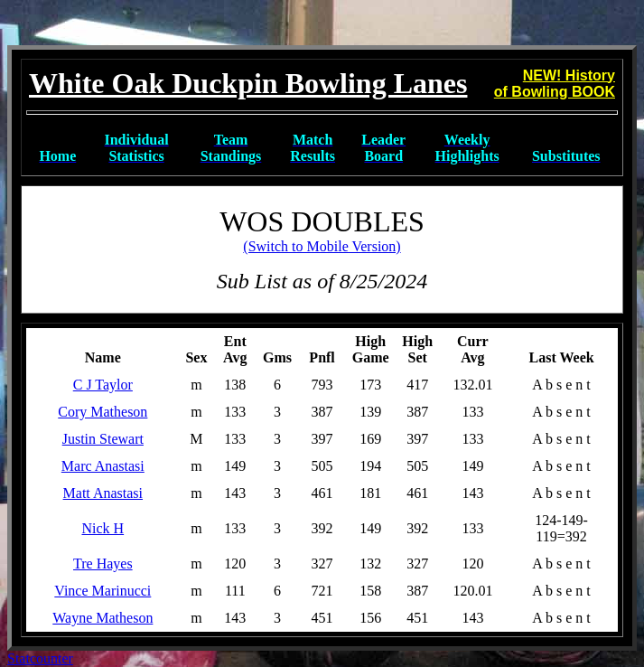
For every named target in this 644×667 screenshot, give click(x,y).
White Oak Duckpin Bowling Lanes (248, 83)
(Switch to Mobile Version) (322, 246)
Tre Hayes (103, 564)
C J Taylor (103, 385)
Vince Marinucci (103, 591)
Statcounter (40, 658)
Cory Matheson (103, 412)
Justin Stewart (103, 439)
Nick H (103, 528)
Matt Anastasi (103, 493)
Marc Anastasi (103, 466)
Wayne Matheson (103, 618)
